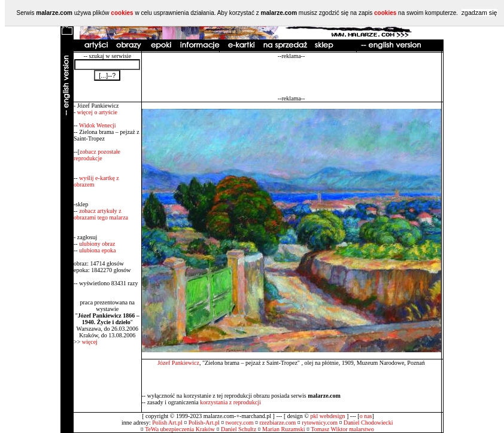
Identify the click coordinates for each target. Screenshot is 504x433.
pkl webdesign (327, 416)
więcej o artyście (97, 112)
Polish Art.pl (167, 423)
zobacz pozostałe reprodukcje (97, 155)
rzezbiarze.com (278, 423)
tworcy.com (240, 423)
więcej (90, 342)
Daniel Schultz (239, 429)
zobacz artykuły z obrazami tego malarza (101, 214)
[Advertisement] (292, 77)
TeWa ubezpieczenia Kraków (180, 429)
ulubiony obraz (97, 244)
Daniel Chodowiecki (368, 423)
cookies (122, 13)
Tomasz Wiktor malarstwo (342, 429)
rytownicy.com (320, 423)
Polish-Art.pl (204, 423)
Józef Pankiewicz (178, 363)
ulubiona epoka (97, 250)
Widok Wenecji (98, 125)
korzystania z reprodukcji (230, 402)
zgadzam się (479, 13)
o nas (366, 416)
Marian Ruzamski (283, 429)
